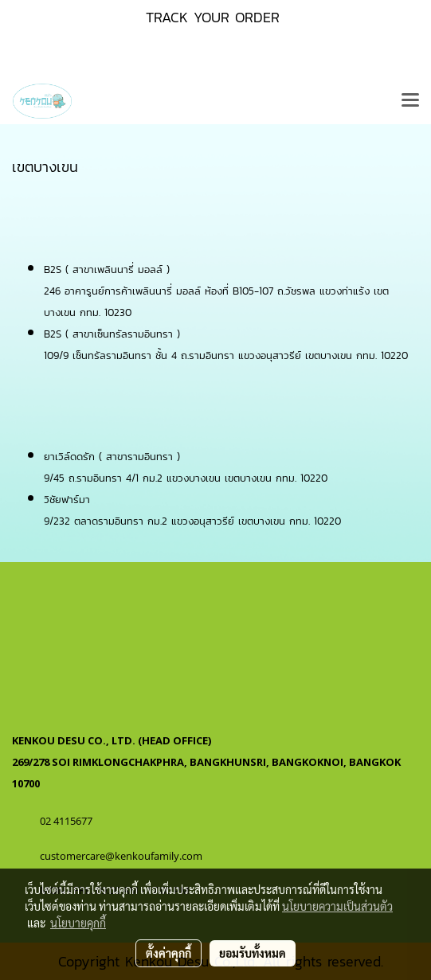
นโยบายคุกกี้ (78, 923)
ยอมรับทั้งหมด (253, 953)
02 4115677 (67, 821)
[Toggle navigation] (410, 101)
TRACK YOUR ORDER (213, 17)
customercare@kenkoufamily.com (121, 856)
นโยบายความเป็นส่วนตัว (337, 906)
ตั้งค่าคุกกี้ (168, 953)
